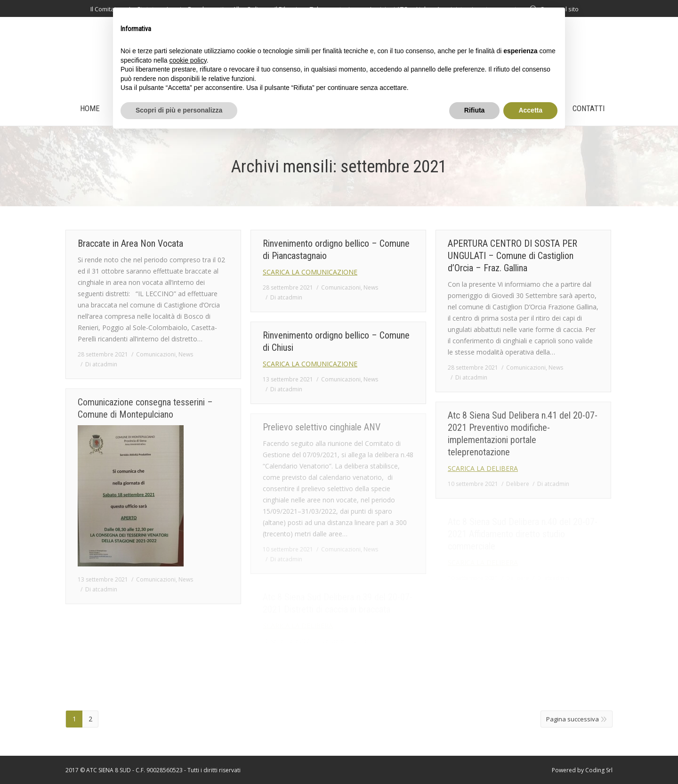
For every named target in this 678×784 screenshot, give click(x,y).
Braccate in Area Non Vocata (130, 243)
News (186, 354)
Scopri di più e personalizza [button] (179, 110)
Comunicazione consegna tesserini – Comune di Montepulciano (145, 408)
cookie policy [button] (188, 60)
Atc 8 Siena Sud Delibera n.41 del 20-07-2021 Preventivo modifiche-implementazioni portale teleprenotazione (523, 434)
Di (101, 364)
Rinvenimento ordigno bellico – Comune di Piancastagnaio (336, 250)
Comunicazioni (156, 354)
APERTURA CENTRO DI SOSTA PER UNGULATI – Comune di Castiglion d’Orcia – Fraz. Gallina (513, 256)
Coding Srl (599, 770)
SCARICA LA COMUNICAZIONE (310, 272)
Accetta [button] (530, 110)
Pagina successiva (573, 719)
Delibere (518, 484)
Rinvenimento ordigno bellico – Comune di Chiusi (336, 341)
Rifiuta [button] (475, 110)
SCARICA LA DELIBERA (483, 468)
